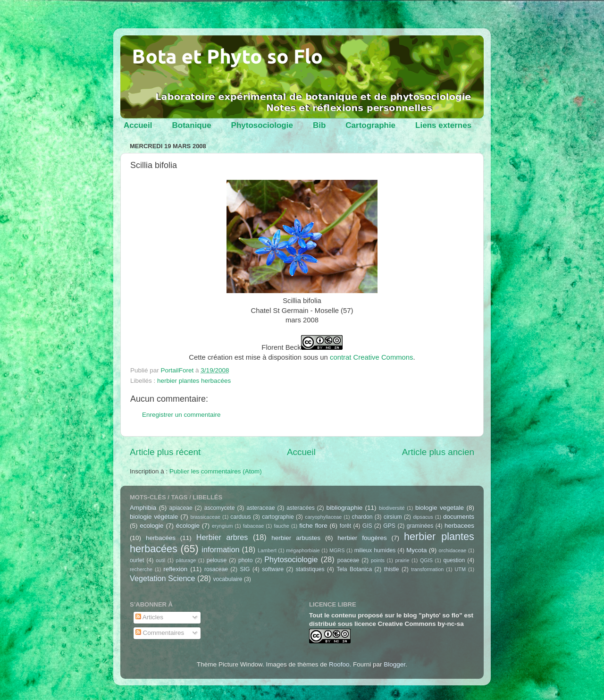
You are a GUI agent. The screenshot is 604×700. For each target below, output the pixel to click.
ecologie (151, 526)
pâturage (186, 560)
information (220, 549)
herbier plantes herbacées (194, 381)
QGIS (426, 560)
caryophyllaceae (323, 517)
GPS (389, 526)
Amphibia (143, 508)
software (273, 569)
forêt (345, 526)
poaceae (348, 560)
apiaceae (181, 508)
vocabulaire (227, 579)
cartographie (278, 517)
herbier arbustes (296, 538)
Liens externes (443, 125)
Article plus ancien (438, 452)
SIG (245, 569)
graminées (420, 526)
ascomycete (220, 508)
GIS (367, 526)
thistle (392, 569)
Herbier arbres (222, 537)
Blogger (394, 664)
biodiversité (392, 508)
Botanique (191, 125)
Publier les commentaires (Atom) (216, 471)
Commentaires (160, 633)
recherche (141, 569)
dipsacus (423, 517)
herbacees (459, 526)
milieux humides (375, 550)
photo (245, 560)
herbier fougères (362, 538)
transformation (427, 569)
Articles (149, 617)
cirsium (393, 517)
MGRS (337, 550)
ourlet (137, 560)
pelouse (217, 560)
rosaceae (216, 569)
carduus (240, 517)
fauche (281, 526)
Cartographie (370, 125)
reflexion (175, 569)
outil (160, 560)
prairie (402, 560)
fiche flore (313, 526)
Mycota (417, 550)
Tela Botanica (354, 569)
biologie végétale (154, 517)
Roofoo (339, 664)
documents (459, 517)
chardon (362, 517)
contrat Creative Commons (372, 357)
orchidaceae (453, 550)
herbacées (161, 538)
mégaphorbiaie (303, 550)
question (454, 560)
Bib (319, 125)
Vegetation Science (163, 578)
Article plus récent (165, 452)
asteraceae (260, 508)
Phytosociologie (262, 125)
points (378, 560)
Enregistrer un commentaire (181, 415)
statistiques (310, 569)
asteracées (300, 508)
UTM (460, 569)
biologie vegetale (440, 508)
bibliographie (345, 508)
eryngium (222, 526)
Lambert (267, 550)
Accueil (138, 125)
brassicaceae (205, 517)
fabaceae (253, 526)
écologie (188, 526)
